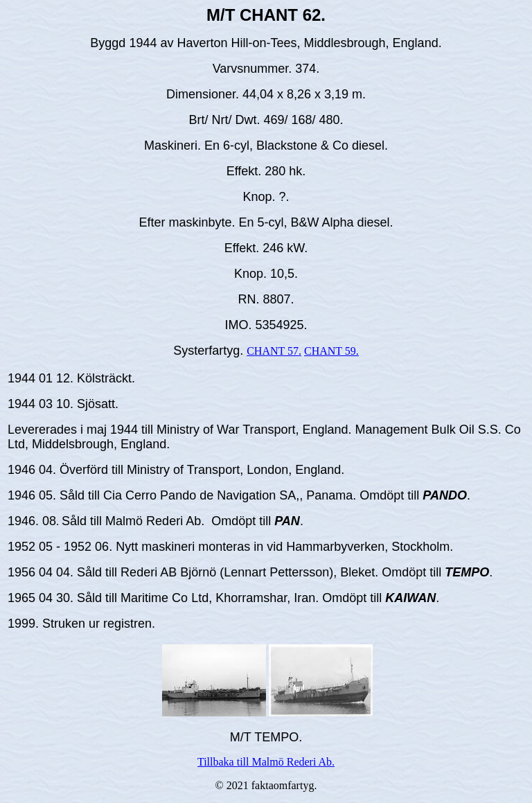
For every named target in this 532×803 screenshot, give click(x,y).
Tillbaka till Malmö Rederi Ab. (266, 762)
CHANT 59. (331, 351)
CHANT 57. (274, 351)
